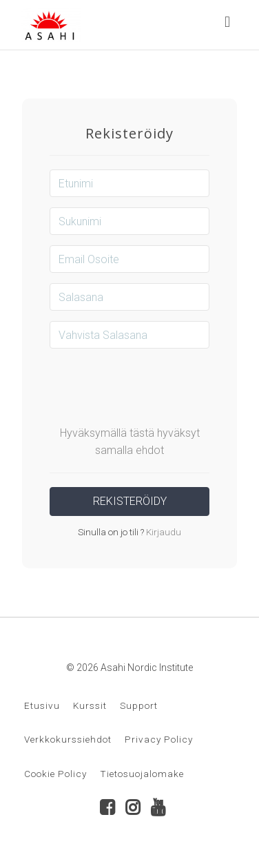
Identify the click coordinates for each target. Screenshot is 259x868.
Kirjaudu (163, 532)
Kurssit (90, 705)
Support (139, 705)
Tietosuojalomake (142, 774)
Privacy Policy (159, 739)
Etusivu (42, 705)
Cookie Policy (55, 774)
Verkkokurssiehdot (68, 739)
